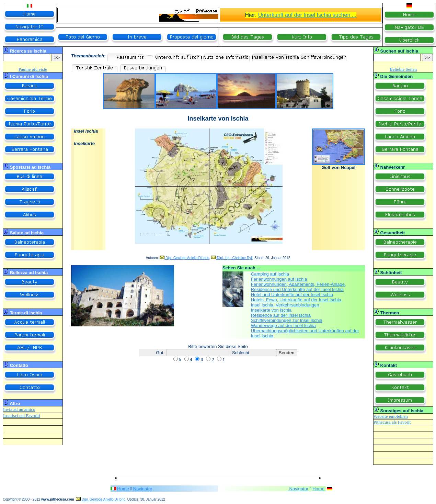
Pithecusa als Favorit (392, 422)
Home (123, 489)
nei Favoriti (29, 416)
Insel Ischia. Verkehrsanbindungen (285, 305)
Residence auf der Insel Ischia (281, 315)
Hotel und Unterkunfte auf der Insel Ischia (292, 295)
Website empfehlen (391, 416)
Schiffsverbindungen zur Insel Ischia (287, 320)
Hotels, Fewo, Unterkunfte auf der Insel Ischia (296, 300)
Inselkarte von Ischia (271, 310)
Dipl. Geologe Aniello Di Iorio (184, 258)
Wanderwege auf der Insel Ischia (283, 326)
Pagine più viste (33, 69)
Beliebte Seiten (403, 69)
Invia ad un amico (19, 409)
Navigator (143, 489)
